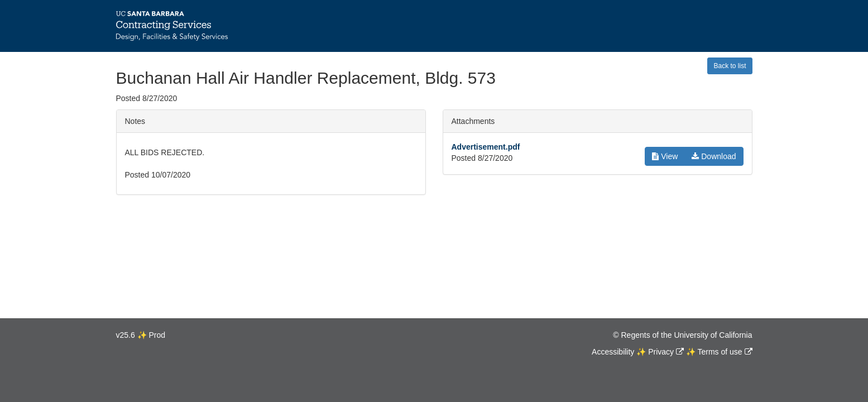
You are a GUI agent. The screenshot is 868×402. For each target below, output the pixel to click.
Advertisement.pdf (486, 147)
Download (714, 156)
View (665, 156)
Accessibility (613, 352)
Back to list (730, 66)
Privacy (661, 352)
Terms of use (720, 352)
